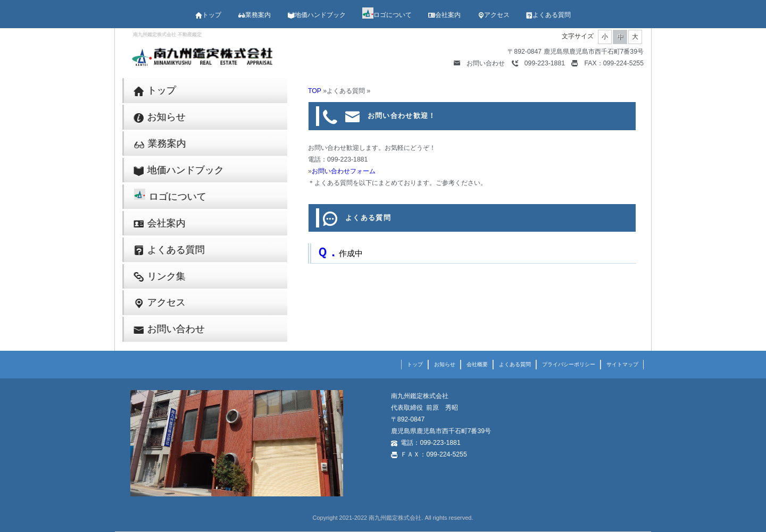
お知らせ (160, 117)
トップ (208, 15)
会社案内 (444, 15)
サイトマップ (622, 364)
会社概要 (477, 364)
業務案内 (254, 15)
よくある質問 (548, 15)
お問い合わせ (479, 63)
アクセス (494, 15)
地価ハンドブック (317, 15)
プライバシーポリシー (569, 364)
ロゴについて (387, 15)
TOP (315, 91)
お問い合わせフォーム (344, 171)
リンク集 (160, 277)
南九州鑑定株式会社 (395, 518)
